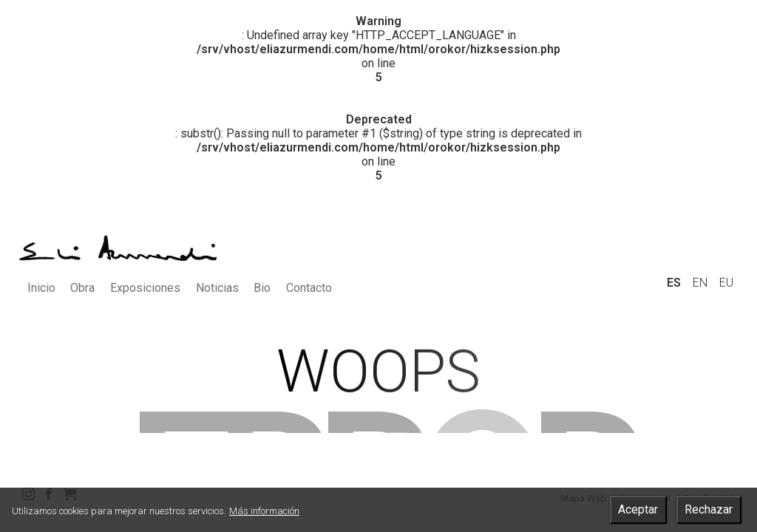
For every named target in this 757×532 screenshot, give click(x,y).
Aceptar (638, 509)
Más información (264, 511)
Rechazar (709, 509)
